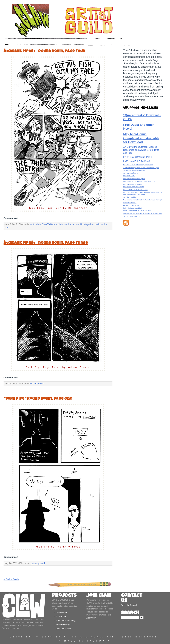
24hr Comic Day (63, 629)
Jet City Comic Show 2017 (132, 216)
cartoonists (36, 224)
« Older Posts (11, 579)
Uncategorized (87, 224)
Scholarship (61, 612)
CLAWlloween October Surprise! (134, 179)
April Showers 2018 (130, 197)
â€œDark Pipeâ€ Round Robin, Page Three (46, 243)
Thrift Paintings (63, 625)
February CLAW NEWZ (131, 205)
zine (6, 228)
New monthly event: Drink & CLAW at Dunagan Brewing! (142, 200)
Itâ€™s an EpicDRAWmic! (137, 161)
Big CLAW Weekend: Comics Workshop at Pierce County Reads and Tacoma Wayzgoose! (143, 193)
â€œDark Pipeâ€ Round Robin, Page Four (44, 51)
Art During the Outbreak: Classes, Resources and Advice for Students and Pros (141, 150)
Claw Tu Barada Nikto (52, 224)
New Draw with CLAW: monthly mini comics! (138, 165)
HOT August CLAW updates (133, 184)
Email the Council (129, 605)
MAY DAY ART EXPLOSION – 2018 (135, 190)
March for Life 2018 (130, 203)
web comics (101, 224)
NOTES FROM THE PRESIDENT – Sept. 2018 (139, 181)
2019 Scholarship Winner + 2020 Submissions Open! (141, 168)
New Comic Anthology (66, 620)
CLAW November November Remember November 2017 (143, 214)
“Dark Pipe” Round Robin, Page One (38, 399)
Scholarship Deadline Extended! (134, 170)
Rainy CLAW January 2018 (132, 208)
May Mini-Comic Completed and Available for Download (141, 138)
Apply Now (91, 618)
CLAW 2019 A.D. (129, 176)
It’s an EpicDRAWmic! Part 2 (138, 157)
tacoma (76, 224)
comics (67, 224)
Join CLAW (99, 596)
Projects (64, 596)
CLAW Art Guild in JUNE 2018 (134, 187)
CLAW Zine (61, 616)
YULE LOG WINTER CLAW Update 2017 (137, 211)
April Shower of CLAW (131, 173)
